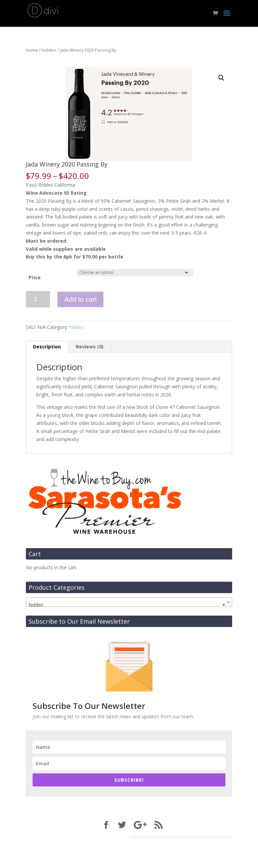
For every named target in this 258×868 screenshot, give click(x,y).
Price (35, 277)
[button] (221, 78)
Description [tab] (47, 347)
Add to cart (80, 299)
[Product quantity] (38, 299)
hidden (49, 50)
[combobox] (129, 602)
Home (32, 50)
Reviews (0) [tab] (90, 347)
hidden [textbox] (127, 605)
